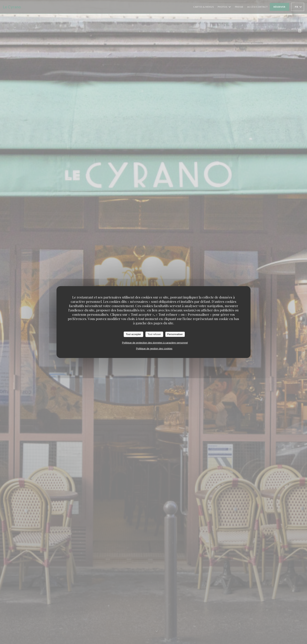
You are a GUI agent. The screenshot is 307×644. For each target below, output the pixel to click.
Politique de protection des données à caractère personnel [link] (155, 342)
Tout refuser (154, 334)
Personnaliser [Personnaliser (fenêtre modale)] (175, 334)
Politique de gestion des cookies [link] (154, 348)
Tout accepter (133, 334)
